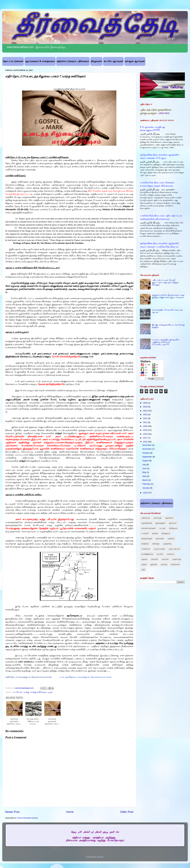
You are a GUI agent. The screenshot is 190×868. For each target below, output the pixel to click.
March (145, 480)
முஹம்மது (177, 559)
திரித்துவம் (166, 533)
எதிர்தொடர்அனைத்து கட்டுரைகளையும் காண (29, 677)
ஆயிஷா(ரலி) (147, 523)
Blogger (100, 857)
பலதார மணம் (159, 549)
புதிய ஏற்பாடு (174, 549)
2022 (146, 418)
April (145, 476)
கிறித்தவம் (173, 528)
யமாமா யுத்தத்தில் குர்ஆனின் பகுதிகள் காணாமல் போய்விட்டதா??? (166, 342)
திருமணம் (160, 539)
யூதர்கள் (154, 564)
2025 (146, 407)
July (144, 465)
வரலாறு (164, 564)
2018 (146, 434)
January (146, 488)
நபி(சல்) (171, 539)
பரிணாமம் (146, 549)
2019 (146, 430)
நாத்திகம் (145, 544)
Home (70, 812)
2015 (146, 493)
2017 (146, 438)
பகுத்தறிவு (167, 544)
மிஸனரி (155, 559)
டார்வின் (145, 533)
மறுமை (144, 559)
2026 (146, 403)
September (147, 457)
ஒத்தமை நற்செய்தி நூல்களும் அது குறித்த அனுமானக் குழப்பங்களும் (168, 296)
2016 (146, 442)
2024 (146, 411)
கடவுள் (162, 528)
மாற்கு (26, 692)
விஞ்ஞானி (175, 564)
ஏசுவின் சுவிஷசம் (149, 528)
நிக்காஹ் (156, 544)
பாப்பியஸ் (17, 692)
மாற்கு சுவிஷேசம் (39, 692)
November (147, 449)
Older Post (127, 812)
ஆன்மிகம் (169, 518)
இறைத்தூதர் (161, 523)
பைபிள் (160, 554)
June (145, 468)
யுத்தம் (144, 564)
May (144, 472)
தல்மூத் (155, 533)
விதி (143, 570)
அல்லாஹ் (157, 518)
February (147, 484)
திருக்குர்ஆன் (147, 539)
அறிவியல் (146, 518)
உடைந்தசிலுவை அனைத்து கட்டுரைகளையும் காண (86, 677)
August (146, 461)
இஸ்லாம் (173, 523)
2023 (146, 415)
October (146, 453)
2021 (146, 422)
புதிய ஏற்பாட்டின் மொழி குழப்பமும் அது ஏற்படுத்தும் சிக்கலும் (165, 282)
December (147, 445)
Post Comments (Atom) (28, 818)
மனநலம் (170, 554)
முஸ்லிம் (165, 559)
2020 (146, 426)
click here (164, 113)
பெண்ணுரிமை (147, 554)
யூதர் (50, 692)
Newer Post (12, 812)
